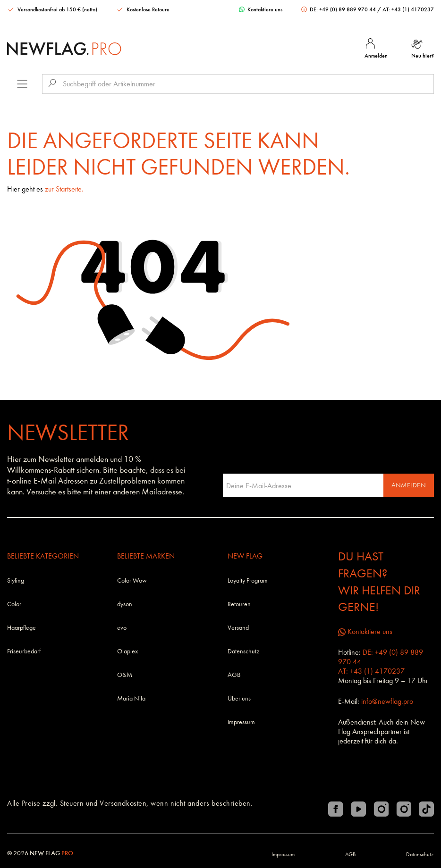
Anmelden (409, 485)
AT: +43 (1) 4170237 (408, 9)
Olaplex (127, 651)
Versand (238, 628)
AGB (234, 675)
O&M (125, 675)
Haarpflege (21, 628)
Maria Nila (131, 698)
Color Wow (132, 580)
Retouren (239, 604)
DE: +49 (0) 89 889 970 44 (339, 9)
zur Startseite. (64, 189)
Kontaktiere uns (261, 9)
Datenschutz (243, 651)
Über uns (239, 698)
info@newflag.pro (387, 701)
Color (14, 604)
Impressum (241, 722)
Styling (16, 580)
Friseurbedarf (24, 651)
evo (122, 628)
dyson (125, 604)
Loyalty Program (248, 580)
